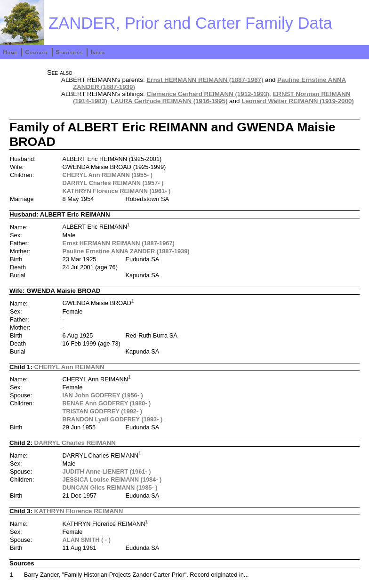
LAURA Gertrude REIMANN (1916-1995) (169, 101)
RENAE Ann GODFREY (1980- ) (107, 403)
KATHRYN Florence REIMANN (79, 511)
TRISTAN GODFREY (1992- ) (102, 411)
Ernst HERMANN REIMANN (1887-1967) (205, 80)
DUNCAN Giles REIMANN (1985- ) (110, 487)
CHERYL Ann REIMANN (69, 367)
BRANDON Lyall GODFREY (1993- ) (113, 419)
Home (10, 52)
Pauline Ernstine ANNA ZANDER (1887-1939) (126, 251)
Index (98, 52)
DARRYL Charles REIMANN (75, 443)
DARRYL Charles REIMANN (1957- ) (113, 183)
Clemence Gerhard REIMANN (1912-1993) (208, 94)
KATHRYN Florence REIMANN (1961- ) (117, 191)
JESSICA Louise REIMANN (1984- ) (112, 479)
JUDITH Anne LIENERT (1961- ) (107, 471)
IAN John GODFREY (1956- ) (103, 395)
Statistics (69, 52)
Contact (36, 52)
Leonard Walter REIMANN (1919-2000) (298, 101)
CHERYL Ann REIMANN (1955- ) (108, 175)
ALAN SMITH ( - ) (87, 540)
